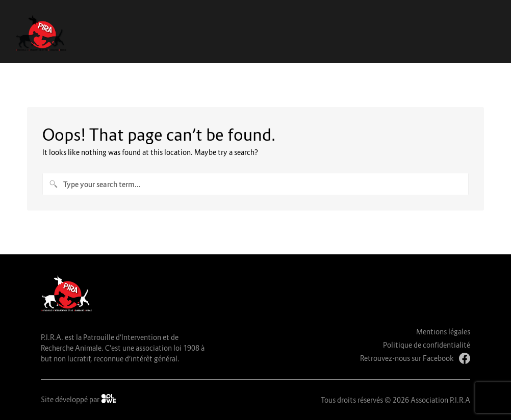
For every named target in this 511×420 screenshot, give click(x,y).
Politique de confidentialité (427, 345)
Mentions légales (443, 332)
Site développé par (79, 399)
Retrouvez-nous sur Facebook (415, 358)
